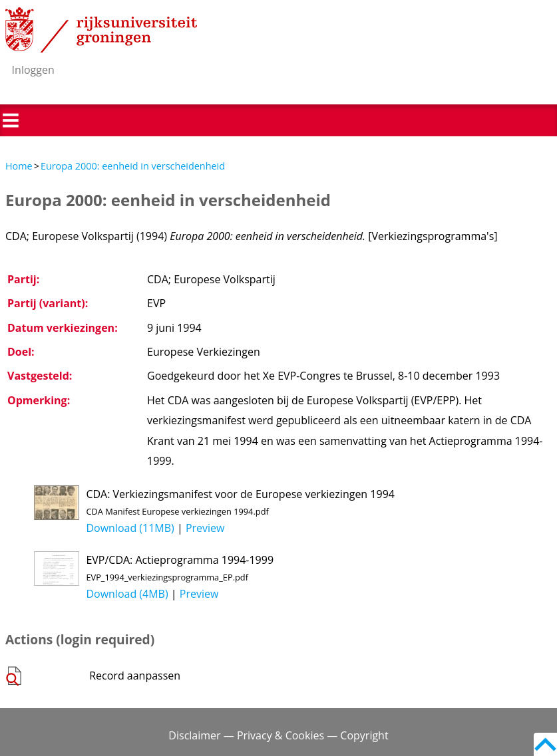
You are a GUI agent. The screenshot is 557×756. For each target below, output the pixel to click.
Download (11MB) (130, 528)
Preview (205, 528)
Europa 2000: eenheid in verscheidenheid (133, 166)
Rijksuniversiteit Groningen (101, 30)
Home (19, 166)
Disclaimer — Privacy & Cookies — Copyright (278, 735)
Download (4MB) (127, 594)
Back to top (545, 744)
